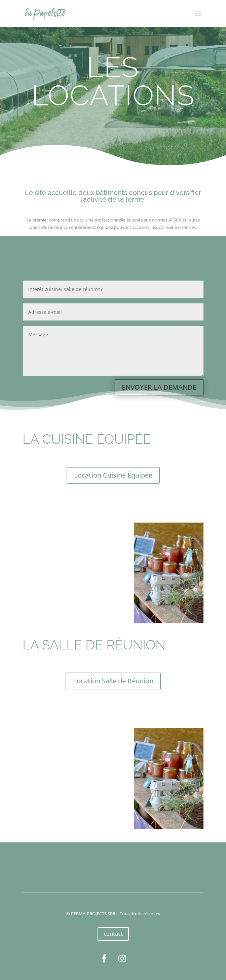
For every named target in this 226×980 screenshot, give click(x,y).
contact (113, 934)
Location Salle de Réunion (113, 681)
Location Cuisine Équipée (113, 475)
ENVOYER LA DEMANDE (159, 387)
